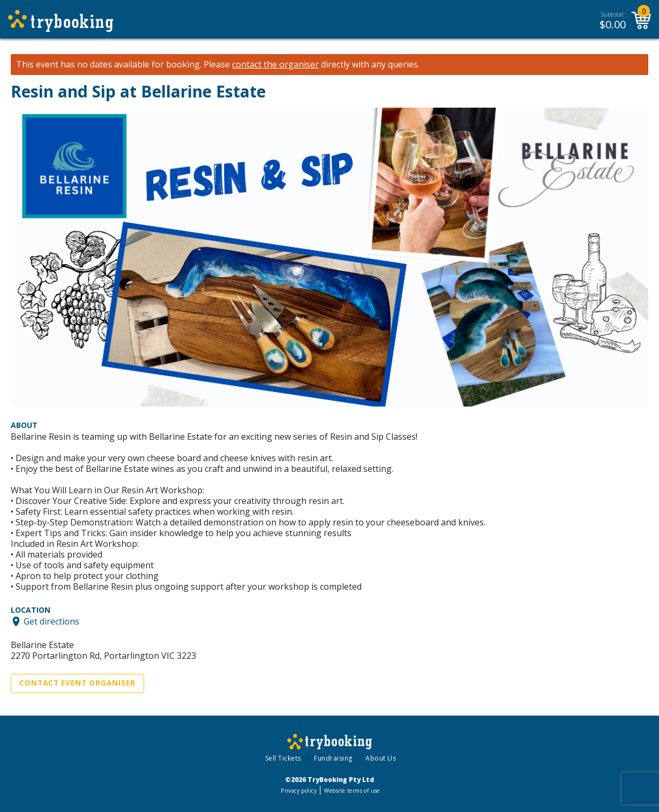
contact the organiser (275, 65)
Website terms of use (352, 791)
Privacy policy (299, 791)
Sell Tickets (283, 758)
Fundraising (333, 758)
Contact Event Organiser (77, 683)
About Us (381, 758)
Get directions (51, 621)
